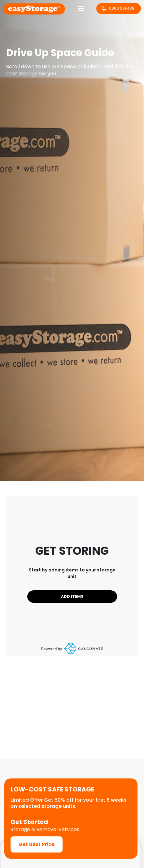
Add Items (72, 596)
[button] (81, 9)
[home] (34, 9)
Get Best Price (37, 844)
